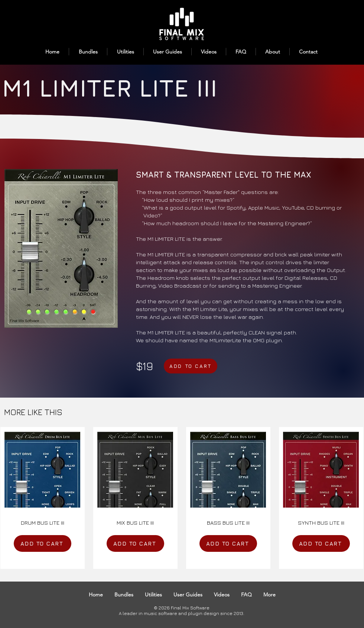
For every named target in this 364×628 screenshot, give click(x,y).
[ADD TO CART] (191, 366)
